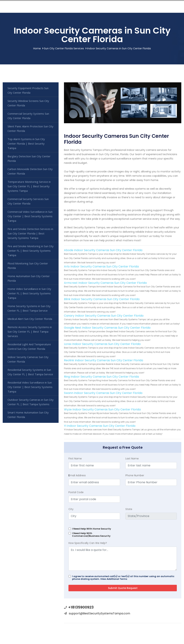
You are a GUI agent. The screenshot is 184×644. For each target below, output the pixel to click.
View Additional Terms (114, 579)
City (71, 509)
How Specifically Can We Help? (88, 543)
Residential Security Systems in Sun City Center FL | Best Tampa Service (30, 372)
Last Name (132, 459)
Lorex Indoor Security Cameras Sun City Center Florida (102, 344)
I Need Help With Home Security (92, 529)
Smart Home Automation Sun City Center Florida (28, 415)
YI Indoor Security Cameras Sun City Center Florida (100, 426)
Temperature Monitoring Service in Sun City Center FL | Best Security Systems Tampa (29, 186)
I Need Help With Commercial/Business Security (91, 535)
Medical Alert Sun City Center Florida (30, 319)
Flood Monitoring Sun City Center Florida (28, 266)
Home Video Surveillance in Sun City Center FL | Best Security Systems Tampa (29, 293)
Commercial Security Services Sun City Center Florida (28, 201)
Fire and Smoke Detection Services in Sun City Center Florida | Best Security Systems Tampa (30, 233)
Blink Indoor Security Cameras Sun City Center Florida (102, 299)
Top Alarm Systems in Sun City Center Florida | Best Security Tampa (26, 144)
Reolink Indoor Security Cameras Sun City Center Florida (103, 360)
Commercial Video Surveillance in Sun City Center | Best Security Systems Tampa (30, 216)
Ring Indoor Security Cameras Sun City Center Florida (101, 377)
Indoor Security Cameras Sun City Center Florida (28, 359)
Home (37, 48)
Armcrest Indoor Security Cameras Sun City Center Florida (105, 283)
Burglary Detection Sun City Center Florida (29, 158)
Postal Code (76, 492)
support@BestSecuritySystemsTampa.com (99, 613)
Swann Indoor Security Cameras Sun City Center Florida (103, 393)
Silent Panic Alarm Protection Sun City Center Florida (30, 129)
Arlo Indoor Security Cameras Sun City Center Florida (101, 266)
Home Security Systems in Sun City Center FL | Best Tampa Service (29, 308)
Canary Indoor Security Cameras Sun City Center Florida (104, 316)
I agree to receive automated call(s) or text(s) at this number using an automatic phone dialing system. (123, 578)
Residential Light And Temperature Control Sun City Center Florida (29, 346)
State (129, 509)
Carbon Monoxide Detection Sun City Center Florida (30, 171)
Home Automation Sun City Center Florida (29, 278)
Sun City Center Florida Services (64, 48)
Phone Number (135, 475)
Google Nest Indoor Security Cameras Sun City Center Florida (107, 328)
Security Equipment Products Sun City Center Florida (28, 90)
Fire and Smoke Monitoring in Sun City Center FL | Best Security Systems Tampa (31, 251)
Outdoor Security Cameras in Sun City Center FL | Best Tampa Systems (31, 402)
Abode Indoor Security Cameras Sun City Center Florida (103, 250)
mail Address (77, 475)
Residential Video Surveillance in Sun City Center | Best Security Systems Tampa (30, 387)
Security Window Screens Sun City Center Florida (28, 103)
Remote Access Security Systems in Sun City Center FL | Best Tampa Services (30, 332)
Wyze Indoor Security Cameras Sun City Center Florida (102, 409)
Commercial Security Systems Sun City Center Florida (28, 116)
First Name (75, 459)
